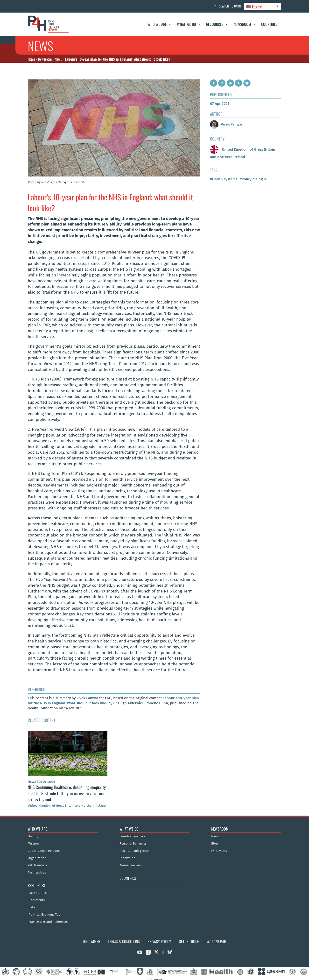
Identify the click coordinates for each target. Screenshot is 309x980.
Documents (37, 894)
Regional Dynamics (133, 837)
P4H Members (37, 859)
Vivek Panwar (87, 691)
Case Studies (38, 887)
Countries (269, 24)
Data (32, 901)
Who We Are (157, 24)
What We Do (186, 24)
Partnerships (37, 866)
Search (220, 6)
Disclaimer (91, 935)
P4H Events (219, 845)
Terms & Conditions (124, 935)
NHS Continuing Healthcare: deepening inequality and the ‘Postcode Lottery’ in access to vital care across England (67, 787)
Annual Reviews (131, 859)
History (33, 830)
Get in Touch (189, 935)
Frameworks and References (48, 916)
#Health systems (224, 173)
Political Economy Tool (45, 908)
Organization (37, 852)
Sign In (234, 6)
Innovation (127, 852)
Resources (215, 24)
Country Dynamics (132, 830)
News (58, 59)
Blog (214, 837)
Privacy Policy (159, 935)
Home (31, 59)
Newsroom (242, 24)
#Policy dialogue (253, 173)
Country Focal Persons (44, 845)
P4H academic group (134, 845)
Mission (33, 837)
